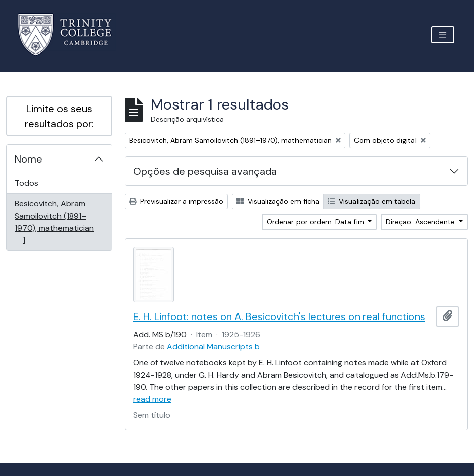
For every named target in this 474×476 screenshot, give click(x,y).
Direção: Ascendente (421, 222)
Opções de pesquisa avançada (205, 171)
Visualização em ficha (278, 201)
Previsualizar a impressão (176, 201)
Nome (28, 159)
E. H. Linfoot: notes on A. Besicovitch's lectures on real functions (279, 316)
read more (152, 399)
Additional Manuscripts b (213, 347)
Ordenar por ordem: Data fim (316, 222)
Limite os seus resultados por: (59, 116)
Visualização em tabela (372, 201)
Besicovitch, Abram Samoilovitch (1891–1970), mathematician (54, 222)
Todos (26, 183)
